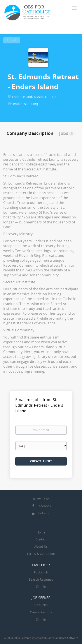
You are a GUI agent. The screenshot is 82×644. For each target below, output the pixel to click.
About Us (41, 546)
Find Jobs (41, 605)
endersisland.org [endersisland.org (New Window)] (26, 104)
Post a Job (41, 572)
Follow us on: (41, 499)
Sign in (41, 586)
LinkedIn (44, 513)
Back (13, 40)
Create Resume (41, 612)
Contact (41, 539)
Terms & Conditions (41, 554)
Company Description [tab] (30, 133)
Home (41, 532)
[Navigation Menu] (74, 8)
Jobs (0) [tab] (67, 133)
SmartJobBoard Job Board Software (57, 638)
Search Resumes (41, 579)
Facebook (44, 506)
